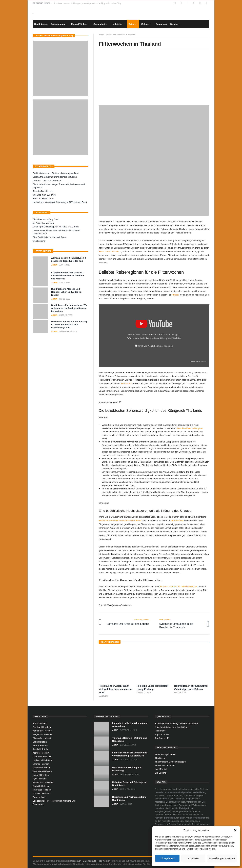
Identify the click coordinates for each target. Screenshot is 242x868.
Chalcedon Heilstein (42, 738)
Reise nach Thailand (109, 252)
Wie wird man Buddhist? (45, 195)
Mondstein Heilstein (42, 771)
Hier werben (104, 861)
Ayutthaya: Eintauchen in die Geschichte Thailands (182, 623)
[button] (235, 830)
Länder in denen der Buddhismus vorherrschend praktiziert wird (56, 232)
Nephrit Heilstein (41, 775)
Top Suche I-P (162, 738)
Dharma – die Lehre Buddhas (47, 181)
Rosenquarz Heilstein (43, 782)
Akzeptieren (167, 858)
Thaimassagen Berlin (165, 754)
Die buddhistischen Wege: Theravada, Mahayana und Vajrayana (59, 186)
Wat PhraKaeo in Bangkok (190, 428)
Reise (108, 35)
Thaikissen (160, 758)
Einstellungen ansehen (222, 858)
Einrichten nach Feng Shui (46, 219)
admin (55, 265)
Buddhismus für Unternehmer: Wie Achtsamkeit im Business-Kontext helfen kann (69, 308)
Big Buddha (161, 773)
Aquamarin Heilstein (42, 731)
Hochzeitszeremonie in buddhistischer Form (120, 521)
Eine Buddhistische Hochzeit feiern (50, 237)
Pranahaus (160, 731)
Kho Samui (126, 384)
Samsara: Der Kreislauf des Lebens (128, 622)
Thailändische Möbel (165, 765)
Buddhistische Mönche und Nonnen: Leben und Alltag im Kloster (66, 292)
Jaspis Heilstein (40, 749)
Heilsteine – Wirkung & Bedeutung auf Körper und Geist (60, 202)
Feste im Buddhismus (43, 199)
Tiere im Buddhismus (43, 191)
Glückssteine (39, 241)
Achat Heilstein (40, 723)
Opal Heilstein (39, 797)
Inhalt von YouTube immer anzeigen (155, 346)
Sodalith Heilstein (41, 786)
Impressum (75, 861)
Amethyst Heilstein (42, 727)
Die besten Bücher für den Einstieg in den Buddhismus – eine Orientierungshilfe (69, 324)
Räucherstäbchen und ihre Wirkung (172, 727)
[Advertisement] (154, 78)
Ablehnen (193, 858)
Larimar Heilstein (41, 764)
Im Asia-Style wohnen (43, 223)
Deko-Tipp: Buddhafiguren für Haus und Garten (56, 227)
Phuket (175, 295)
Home (101, 35)
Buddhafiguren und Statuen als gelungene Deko (56, 173)
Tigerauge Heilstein (42, 790)
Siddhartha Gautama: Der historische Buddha (55, 177)
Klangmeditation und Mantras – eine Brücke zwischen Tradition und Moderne (68, 276)
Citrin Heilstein (40, 742)
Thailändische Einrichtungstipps (170, 762)
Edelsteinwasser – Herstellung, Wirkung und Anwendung (54, 802)
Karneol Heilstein (41, 753)
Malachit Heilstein (41, 768)
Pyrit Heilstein (39, 779)
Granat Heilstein (40, 745)
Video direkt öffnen (198, 362)
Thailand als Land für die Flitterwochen (179, 586)
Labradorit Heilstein (42, 757)
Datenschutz (89, 861)
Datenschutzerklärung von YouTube (164, 338)
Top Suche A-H (162, 734)
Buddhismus (178, 521)
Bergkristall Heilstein (43, 734)
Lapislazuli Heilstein (42, 760)
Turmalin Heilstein (41, 793)
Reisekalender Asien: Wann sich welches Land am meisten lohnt (116, 689)
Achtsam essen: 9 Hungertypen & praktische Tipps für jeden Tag (87, 3)
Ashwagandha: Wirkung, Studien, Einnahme (176, 723)
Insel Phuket (161, 769)
